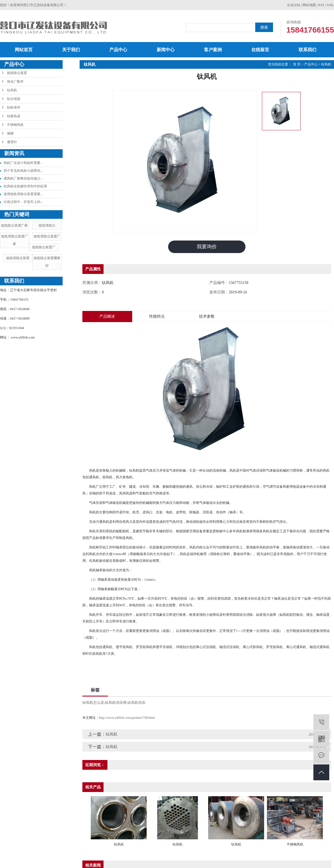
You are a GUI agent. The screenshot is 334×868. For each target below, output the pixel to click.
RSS (321, 5)
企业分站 (294, 5)
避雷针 (12, 142)
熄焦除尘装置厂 (44, 247)
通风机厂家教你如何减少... (23, 178)
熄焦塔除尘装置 (18, 258)
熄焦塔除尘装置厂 (47, 236)
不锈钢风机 (15, 125)
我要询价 (207, 247)
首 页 (297, 64)
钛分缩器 (14, 99)
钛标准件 (14, 107)
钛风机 (12, 90)
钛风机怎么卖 (93, 703)
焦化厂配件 (15, 82)
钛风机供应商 (116, 703)
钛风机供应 (137, 703)
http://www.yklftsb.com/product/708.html (127, 718)
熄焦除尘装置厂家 (14, 225)
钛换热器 (14, 116)
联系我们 (308, 50)
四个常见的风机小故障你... (23, 171)
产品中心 (118, 50)
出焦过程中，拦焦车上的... (23, 202)
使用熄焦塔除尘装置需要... (23, 194)
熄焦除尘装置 (17, 73)
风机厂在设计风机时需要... (23, 163)
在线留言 (260, 50)
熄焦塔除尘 (47, 225)
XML (330, 5)
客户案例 (213, 50)
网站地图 (309, 5)
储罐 (10, 133)
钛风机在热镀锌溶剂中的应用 (25, 186)
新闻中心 (166, 50)
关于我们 (71, 50)
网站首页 (24, 50)
